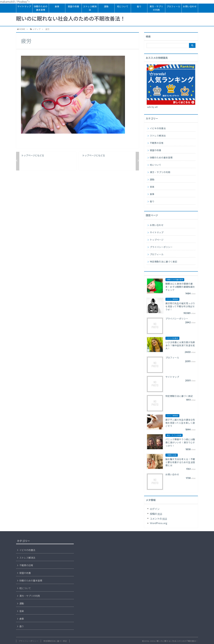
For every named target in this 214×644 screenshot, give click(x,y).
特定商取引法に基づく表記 (163, 262)
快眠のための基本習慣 (41, 8)
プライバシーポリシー (161, 247)
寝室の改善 (73, 7)
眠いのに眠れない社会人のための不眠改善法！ (71, 19)
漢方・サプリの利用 (156, 8)
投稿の (156, 514)
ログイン (155, 509)
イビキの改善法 (158, 129)
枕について (123, 7)
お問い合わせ (190, 7)
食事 (57, 7)
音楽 (152, 187)
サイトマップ (24, 7)
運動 (106, 7)
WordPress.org (159, 523)
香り (139, 7)
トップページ (157, 240)
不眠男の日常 (157, 143)
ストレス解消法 (90, 8)
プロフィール (173, 7)
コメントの (158, 519)
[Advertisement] (105, 562)
